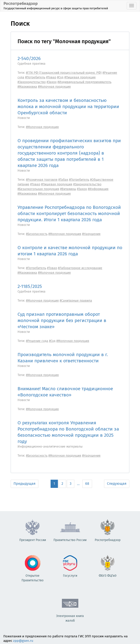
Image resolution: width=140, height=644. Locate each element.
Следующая (117, 484)
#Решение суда (37, 341)
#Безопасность (37, 234)
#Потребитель (35, 77)
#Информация (98, 189)
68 (87, 484)
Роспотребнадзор (56, 6)
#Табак (63, 180)
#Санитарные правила (76, 301)
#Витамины (68, 189)
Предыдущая (25, 484)
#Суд (60, 77)
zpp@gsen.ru (23, 641)
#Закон (52, 82)
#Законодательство (32, 82)
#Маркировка (27, 87)
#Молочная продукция (54, 87)
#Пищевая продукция (80, 77)
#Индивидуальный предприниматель (84, 82)
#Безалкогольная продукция (38, 189)
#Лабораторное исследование (80, 268)
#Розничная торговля (42, 180)
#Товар (51, 77)
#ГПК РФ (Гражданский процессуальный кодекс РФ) (64, 73)
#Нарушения (91, 234)
